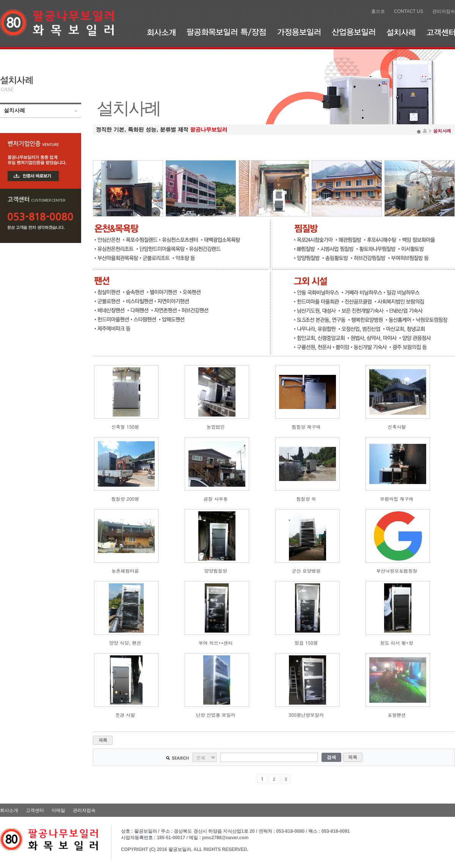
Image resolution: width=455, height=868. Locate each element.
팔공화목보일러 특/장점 (226, 32)
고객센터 (441, 32)
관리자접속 (444, 11)
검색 (331, 757)
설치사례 (401, 32)
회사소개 (161, 32)
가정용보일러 (299, 32)
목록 (103, 740)
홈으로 (378, 11)
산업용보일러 (353, 32)
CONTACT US (409, 11)
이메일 (58, 810)
